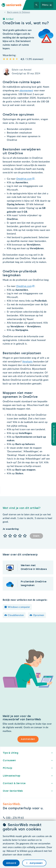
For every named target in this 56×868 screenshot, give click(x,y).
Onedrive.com (24, 179)
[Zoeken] (37, 5)
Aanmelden (28, 739)
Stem (36, 536)
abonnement (26, 91)
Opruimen (39, 615)
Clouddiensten (16, 615)
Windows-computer (19, 607)
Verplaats (27, 362)
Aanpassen (36, 863)
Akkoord (11, 863)
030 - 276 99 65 (15, 818)
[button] (5, 536)
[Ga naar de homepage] (14, 5)
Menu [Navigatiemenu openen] (45, 5)
